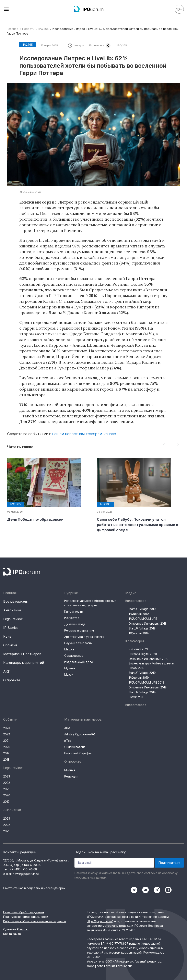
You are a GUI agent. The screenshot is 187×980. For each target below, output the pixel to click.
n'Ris (68, 741)
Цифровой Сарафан (78, 753)
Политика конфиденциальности (26, 917)
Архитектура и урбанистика (84, 637)
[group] (49, 490)
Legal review (13, 619)
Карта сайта (12, 934)
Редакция (71, 776)
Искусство (72, 618)
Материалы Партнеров (22, 654)
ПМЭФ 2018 (137, 697)
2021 (6, 741)
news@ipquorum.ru (26, 874)
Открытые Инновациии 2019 (148, 659)
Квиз (7, 636)
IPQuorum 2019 (139, 614)
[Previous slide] (166, 445)
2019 (6, 753)
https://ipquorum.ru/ (100, 921)
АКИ (7, 671)
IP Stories (11, 628)
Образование (74, 656)
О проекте (12, 680)
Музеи (69, 675)
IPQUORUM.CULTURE (143, 619)
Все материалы (16, 601)
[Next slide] (176, 445)
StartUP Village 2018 (142, 628)
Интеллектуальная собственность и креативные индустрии (90, 603)
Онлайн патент (75, 747)
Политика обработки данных (24, 912)
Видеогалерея (136, 601)
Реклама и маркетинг (79, 630)
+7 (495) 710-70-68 (23, 869)
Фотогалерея (135, 641)
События (10, 645)
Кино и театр (74, 611)
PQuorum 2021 (138, 649)
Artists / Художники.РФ (80, 734)
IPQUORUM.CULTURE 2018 (146, 682)
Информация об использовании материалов (35, 921)
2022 (7, 734)
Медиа (69, 649)
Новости (28, 29)
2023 (7, 728)
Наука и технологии (78, 643)
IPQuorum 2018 (139, 633)
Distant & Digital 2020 (143, 654)
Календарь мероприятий (24, 663)
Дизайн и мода (75, 624)
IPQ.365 (44, 29)
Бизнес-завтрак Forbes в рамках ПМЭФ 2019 (152, 666)
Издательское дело (79, 662)
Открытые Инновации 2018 (148, 623)
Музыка (70, 668)
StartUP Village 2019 (142, 609)
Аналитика (12, 610)
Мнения (70, 770)
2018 (6, 759)
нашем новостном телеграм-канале (84, 434)
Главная (12, 29)
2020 (7, 747)
